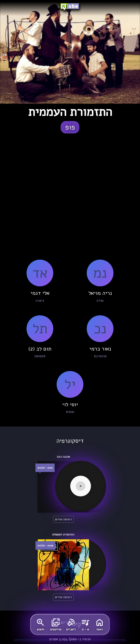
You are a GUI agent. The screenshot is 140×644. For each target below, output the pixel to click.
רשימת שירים (63, 519)
